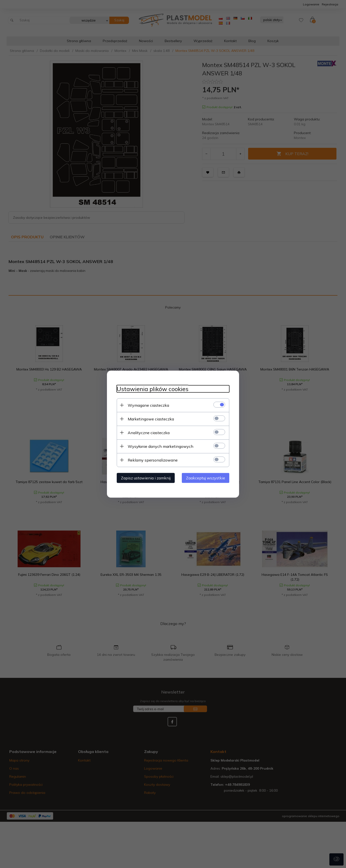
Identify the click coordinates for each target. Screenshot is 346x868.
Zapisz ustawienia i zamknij (146, 478)
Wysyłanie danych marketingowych (161, 446)
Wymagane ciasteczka (148, 405)
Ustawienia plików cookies (153, 389)
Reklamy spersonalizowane (153, 460)
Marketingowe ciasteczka (151, 419)
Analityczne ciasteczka (149, 432)
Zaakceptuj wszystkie (206, 478)
